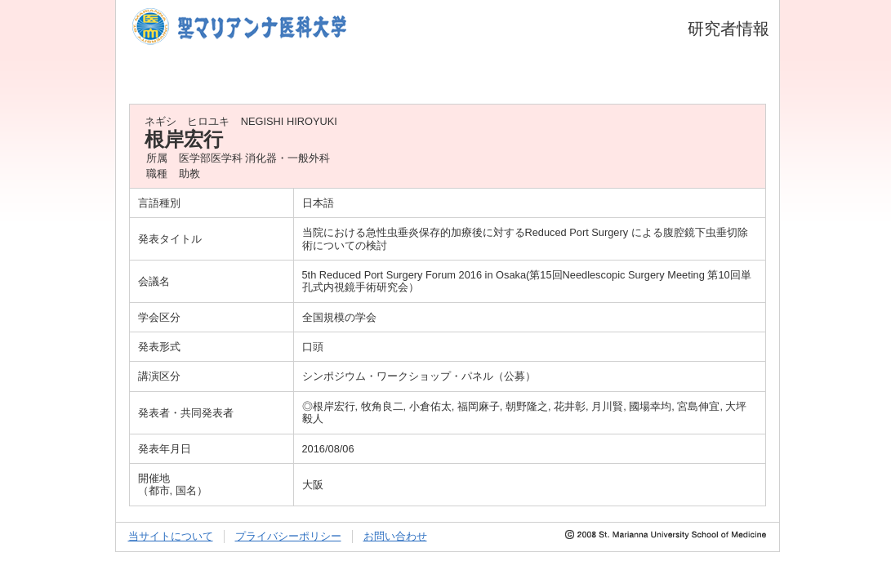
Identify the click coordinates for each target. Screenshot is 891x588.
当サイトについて (171, 536)
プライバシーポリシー (288, 536)
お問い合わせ (395, 536)
